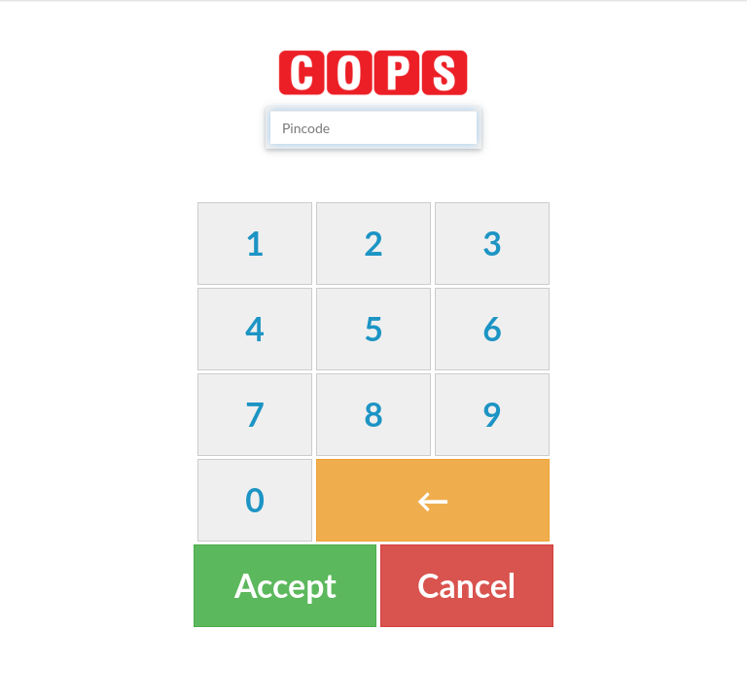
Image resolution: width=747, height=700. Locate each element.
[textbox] (373, 127)
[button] (255, 244)
